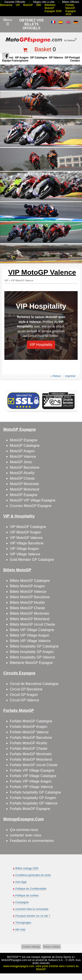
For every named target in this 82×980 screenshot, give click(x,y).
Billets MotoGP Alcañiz (27, 603)
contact (75, 61)
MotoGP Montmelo (24, 484)
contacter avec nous (25, 835)
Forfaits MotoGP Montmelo (31, 754)
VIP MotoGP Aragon (26, 532)
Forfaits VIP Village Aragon (31, 781)
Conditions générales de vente (33, 875)
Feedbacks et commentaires (32, 841)
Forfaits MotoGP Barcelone (31, 738)
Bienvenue (6, 5)
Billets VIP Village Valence (30, 641)
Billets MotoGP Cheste (27, 608)
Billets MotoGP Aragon (27, 586)
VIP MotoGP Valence (22, 280)
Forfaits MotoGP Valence (29, 732)
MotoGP (28, 5)
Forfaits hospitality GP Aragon (33, 798)
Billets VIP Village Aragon (30, 635)
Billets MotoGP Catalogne (30, 581)
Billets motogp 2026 (27, 868)
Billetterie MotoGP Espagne (31, 663)
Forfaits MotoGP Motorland (31, 759)
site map (20, 929)
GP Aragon (22, 58)
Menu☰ (8, 22)
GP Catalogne (39, 58)
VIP (18, 5)
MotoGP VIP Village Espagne (33, 500)
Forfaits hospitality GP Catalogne (35, 792)
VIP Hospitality (41, 306)
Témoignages (23, 923)
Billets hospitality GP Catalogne (34, 646)
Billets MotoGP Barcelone (30, 597)
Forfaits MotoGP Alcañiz (29, 743)
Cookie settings (31, 947)
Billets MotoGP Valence (28, 592)
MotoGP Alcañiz (22, 473)
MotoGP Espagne (24, 440)
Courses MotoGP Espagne (31, 506)
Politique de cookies (27, 896)
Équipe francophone (15, 61)
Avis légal (21, 882)
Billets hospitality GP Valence (32, 657)
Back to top (77, 960)
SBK (39, 5)
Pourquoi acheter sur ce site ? (33, 916)
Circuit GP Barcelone (26, 689)
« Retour (56, 376)
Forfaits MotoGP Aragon (29, 727)
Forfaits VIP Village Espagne (32, 770)
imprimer (71, 376)
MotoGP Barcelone (25, 467)
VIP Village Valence (25, 554)
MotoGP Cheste (22, 478)
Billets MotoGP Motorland (30, 619)
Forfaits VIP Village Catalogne (33, 776)
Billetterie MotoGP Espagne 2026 (53, 8)
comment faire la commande (32, 909)
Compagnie (22, 902)
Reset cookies (52, 947)
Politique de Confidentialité (31, 889)
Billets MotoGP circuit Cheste (32, 624)
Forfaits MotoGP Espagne (30, 809)
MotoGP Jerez (21, 462)
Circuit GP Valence (24, 700)
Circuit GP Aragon (24, 695)
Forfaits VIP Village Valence (31, 787)
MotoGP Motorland (24, 489)
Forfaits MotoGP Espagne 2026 (71, 10)
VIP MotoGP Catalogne (28, 527)
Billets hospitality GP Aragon (32, 652)
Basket (43, 49)
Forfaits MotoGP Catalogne (31, 721)
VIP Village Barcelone (27, 543)
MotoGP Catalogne (25, 446)
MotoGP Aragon (22, 451)
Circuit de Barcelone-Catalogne (34, 684)
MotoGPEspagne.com (14, 960)
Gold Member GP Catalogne (32, 560)
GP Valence (56, 58)
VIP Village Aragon (24, 549)
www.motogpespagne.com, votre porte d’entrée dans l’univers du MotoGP (41, 968)
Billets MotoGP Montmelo (30, 613)
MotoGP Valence (23, 457)
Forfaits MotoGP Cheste (29, 749)
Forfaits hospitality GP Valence (34, 803)
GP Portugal (72, 58)
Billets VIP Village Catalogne (32, 630)
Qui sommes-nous (24, 830)
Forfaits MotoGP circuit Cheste (34, 765)
